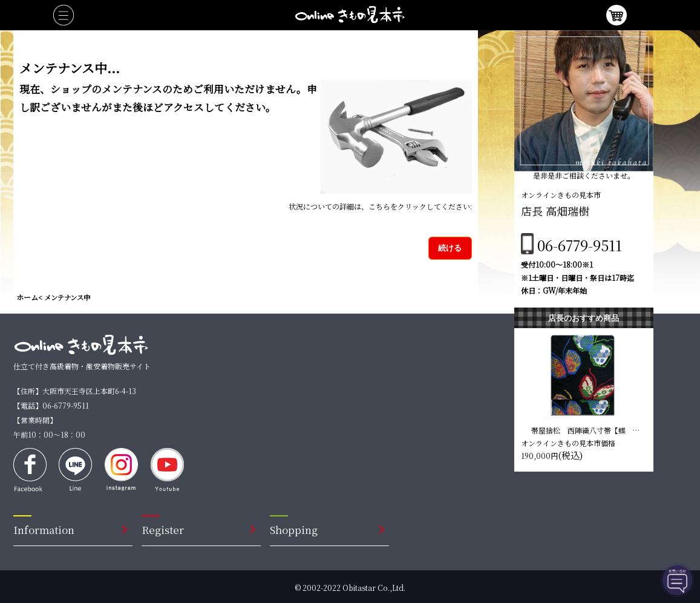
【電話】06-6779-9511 (51, 405)
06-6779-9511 (580, 245)
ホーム (27, 297)
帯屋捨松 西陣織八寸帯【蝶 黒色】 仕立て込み (586, 430)
